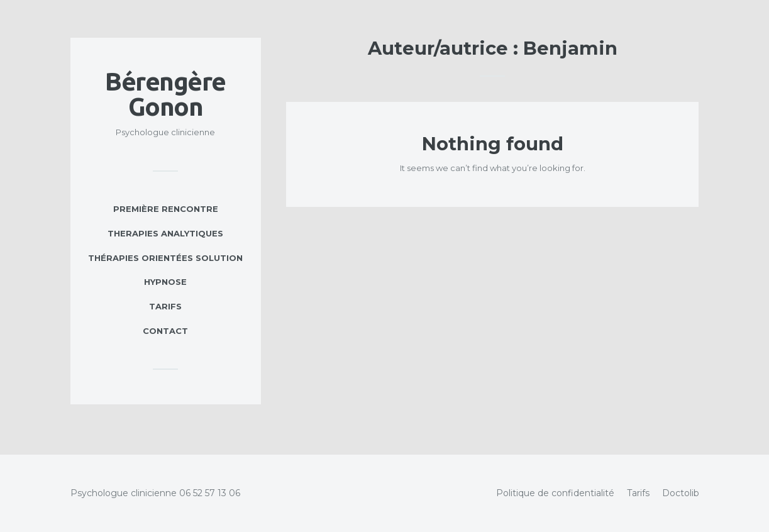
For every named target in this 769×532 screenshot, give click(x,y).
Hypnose (165, 282)
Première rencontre (166, 209)
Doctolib (681, 493)
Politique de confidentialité (555, 493)
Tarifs (165, 306)
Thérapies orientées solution (165, 258)
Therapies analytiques (165, 233)
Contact (165, 331)
